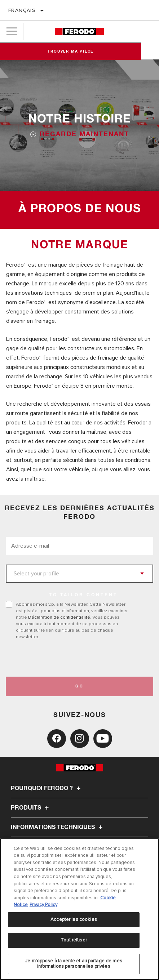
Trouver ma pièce (79, 52)
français (22, 10)
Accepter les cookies (74, 919)
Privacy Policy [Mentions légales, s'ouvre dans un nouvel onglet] (43, 905)
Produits (31, 808)
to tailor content (83, 595)
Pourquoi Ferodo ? (47, 788)
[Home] (79, 32)
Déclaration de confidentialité (59, 617)
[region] (79, 909)
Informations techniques (58, 827)
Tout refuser (74, 940)
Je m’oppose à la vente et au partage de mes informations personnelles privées (74, 964)
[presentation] (66, 658)
